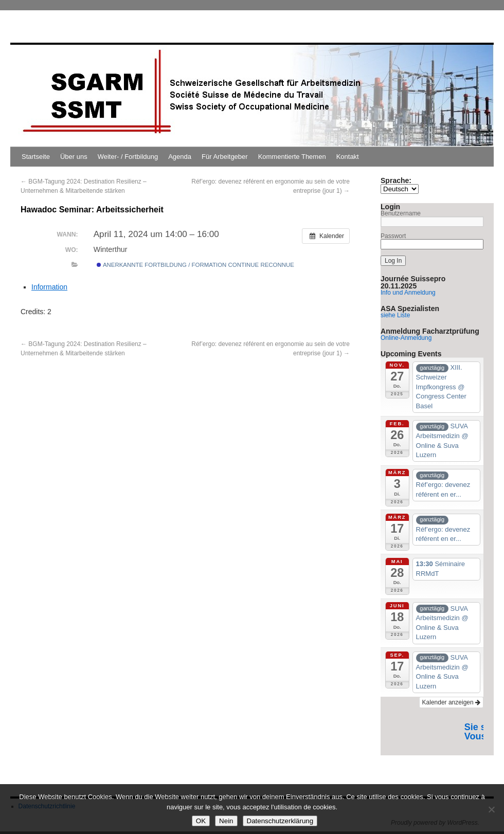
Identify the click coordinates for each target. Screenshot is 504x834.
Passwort (393, 236)
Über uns (74, 157)
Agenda (180, 157)
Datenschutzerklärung (280, 821)
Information (49, 287)
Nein (226, 821)
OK (201, 821)
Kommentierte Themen (292, 157)
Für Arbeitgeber (225, 157)
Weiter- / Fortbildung (128, 157)
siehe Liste (395, 315)
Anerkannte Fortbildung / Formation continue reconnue (195, 265)
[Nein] (491, 809)
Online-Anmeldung (406, 338)
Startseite (36, 157)
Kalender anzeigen (451, 702)
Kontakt (348, 157)
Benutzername (401, 213)
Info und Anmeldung (408, 293)
